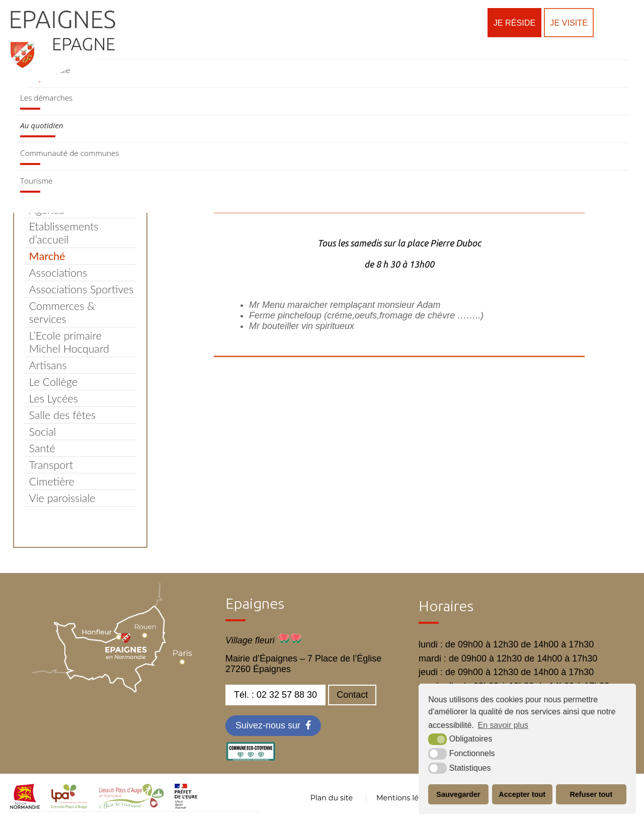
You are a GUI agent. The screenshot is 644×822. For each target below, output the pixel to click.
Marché (47, 256)
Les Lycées (54, 398)
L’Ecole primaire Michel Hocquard (69, 342)
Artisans (48, 365)
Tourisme (36, 181)
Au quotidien (42, 125)
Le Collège (53, 382)
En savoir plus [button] (503, 725)
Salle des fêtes (63, 415)
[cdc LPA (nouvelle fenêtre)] (69, 806)
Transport (51, 465)
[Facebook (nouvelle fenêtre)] (273, 726)
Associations (58, 273)
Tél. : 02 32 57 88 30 (275, 695)
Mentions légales (407, 798)
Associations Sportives (82, 289)
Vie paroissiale (62, 498)
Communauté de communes (70, 153)
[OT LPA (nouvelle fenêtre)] (132, 806)
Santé (42, 448)
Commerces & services (62, 312)
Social (43, 432)
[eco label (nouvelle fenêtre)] (251, 758)
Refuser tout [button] (591, 794)
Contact (352, 695)
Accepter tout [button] (522, 794)
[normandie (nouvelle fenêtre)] (25, 806)
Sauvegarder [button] (458, 794)
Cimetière (52, 481)
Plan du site (332, 798)
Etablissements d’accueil (64, 233)
